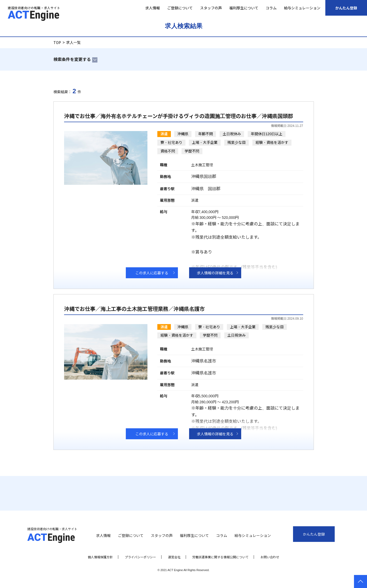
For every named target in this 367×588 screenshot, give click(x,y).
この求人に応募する (152, 273)
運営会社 (174, 557)
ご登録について (180, 8)
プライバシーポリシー (140, 557)
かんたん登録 (346, 8)
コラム (271, 8)
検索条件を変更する (72, 59)
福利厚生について (244, 8)
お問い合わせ (270, 557)
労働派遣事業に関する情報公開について (220, 557)
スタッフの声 (211, 8)
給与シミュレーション (302, 8)
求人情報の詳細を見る (215, 273)
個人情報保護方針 (100, 557)
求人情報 (153, 8)
